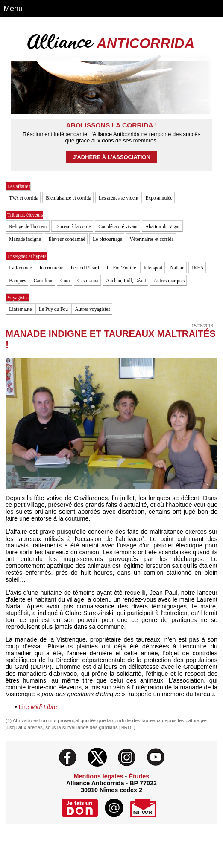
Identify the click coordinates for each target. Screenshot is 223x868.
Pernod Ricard (85, 268)
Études (139, 776)
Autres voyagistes (93, 309)
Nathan (177, 268)
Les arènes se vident (119, 198)
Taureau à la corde (73, 226)
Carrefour (43, 281)
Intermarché (51, 268)
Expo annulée (159, 198)
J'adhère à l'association (111, 157)
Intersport (153, 268)
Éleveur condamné (67, 239)
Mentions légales (99, 776)
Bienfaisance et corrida (68, 198)
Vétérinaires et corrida (152, 239)
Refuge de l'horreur (28, 226)
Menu (13, 9)
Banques (18, 281)
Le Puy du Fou (54, 309)
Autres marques (169, 281)
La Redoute (20, 268)
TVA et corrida (23, 198)
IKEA (198, 268)
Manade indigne (25, 239)
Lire (36, 707)
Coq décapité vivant (118, 226)
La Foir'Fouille (121, 268)
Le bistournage (107, 239)
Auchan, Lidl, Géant (126, 281)
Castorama (88, 281)
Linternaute (21, 309)
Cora (65, 281)
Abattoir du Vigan (163, 226)
